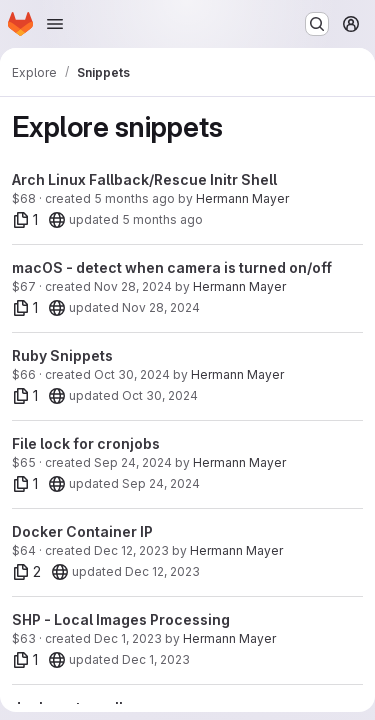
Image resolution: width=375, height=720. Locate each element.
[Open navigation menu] (55, 24)
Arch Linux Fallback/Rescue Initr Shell (144, 179)
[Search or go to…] (317, 24)
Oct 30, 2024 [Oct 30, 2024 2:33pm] (132, 374)
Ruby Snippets (62, 355)
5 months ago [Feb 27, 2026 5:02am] (134, 198)
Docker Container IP (82, 531)
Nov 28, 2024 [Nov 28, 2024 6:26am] (133, 286)
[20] (57, 220)
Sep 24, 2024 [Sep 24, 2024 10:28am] (133, 462)
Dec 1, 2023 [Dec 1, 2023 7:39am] (128, 638)
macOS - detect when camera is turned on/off (172, 267)
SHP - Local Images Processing (121, 619)
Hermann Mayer (242, 198)
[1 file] (25, 220)
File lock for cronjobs (86, 443)
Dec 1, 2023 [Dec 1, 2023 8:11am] (156, 659)
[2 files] (27, 572)
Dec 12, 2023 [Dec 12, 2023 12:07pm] (131, 550)
